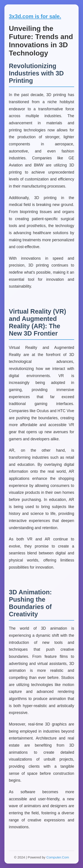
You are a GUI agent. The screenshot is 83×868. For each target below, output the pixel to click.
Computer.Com (58, 857)
